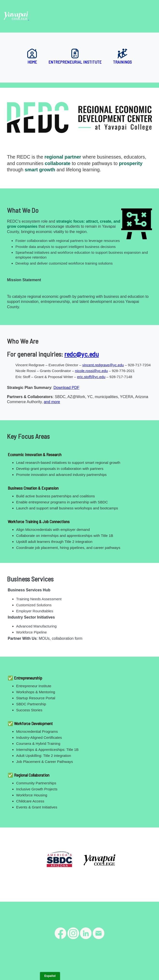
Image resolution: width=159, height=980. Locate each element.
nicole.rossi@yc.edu (91, 371)
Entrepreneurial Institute (75, 57)
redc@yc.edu (82, 354)
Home (32, 57)
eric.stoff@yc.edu (91, 377)
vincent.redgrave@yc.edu (103, 365)
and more (52, 402)
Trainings (122, 57)
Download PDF (66, 388)
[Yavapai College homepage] (16, 18)
